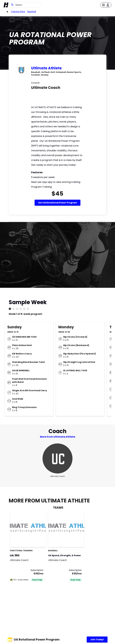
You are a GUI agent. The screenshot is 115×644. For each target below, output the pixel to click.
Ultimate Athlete (46, 68)
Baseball (32, 12)
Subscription (37, 570)
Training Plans (18, 12)
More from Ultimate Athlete (58, 437)
